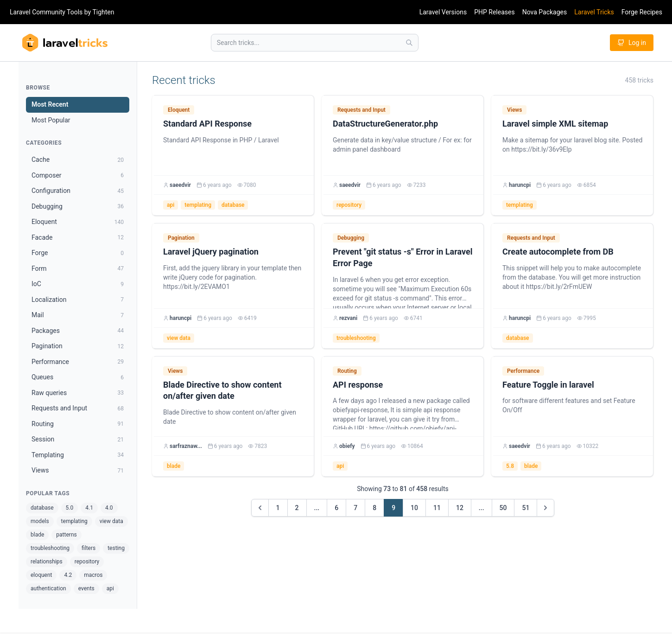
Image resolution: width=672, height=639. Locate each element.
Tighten (103, 12)
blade (37, 535)
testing (116, 548)
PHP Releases (494, 12)
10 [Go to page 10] (414, 508)
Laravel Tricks (594, 12)
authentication (48, 588)
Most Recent (50, 104)
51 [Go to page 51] (526, 508)
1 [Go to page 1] (278, 508)
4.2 (68, 575)
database (42, 508)
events (86, 588)
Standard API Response (207, 124)
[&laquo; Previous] (260, 508)
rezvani (348, 318)
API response (358, 385)
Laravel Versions (443, 12)
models (40, 521)
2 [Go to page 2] (297, 508)
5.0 (70, 508)
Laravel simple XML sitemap (555, 124)
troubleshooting (50, 548)
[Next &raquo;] (545, 508)
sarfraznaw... (186, 446)
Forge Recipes (642, 12)
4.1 (89, 508)
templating (74, 521)
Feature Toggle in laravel (548, 385)
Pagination (181, 238)
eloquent (41, 575)
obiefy (347, 446)
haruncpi (520, 185)
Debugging (351, 238)
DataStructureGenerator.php (385, 124)
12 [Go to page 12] (460, 508)
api (110, 588)
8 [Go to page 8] (374, 508)
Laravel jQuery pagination (211, 252)
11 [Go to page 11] (437, 508)
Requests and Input (361, 110)
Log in (632, 43)
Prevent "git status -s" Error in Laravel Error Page (403, 257)
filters (89, 548)
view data (111, 521)
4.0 (109, 508)
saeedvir (180, 185)
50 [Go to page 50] (503, 508)
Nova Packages (545, 12)
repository (87, 562)
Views (514, 110)
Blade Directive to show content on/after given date (222, 390)
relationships (47, 562)
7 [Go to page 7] (355, 508)
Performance (523, 371)
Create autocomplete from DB (558, 252)
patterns (66, 535)
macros (93, 575)
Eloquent (179, 110)
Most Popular (51, 120)
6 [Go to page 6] (336, 508)
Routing (347, 371)
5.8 (510, 466)
